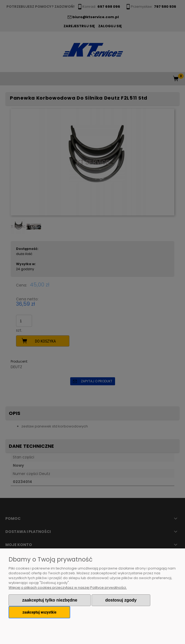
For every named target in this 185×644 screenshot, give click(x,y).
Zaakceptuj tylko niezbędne (50, 600)
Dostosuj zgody (121, 600)
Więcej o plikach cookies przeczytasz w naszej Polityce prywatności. (68, 588)
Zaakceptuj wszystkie (39, 612)
